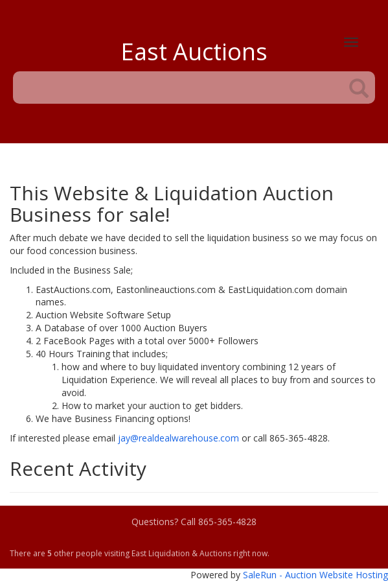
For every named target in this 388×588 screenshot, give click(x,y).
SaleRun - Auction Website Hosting (315, 575)
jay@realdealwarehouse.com (178, 438)
